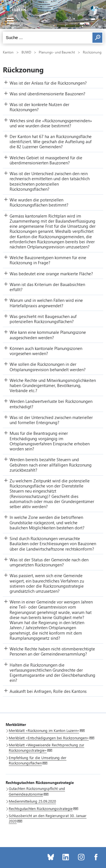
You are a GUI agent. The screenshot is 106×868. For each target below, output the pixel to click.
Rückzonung (92, 52)
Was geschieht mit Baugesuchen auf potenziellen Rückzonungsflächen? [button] (43, 319)
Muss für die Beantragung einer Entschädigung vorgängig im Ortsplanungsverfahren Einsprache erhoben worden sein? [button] (50, 441)
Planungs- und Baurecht (57, 52)
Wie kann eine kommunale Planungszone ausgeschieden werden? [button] (48, 335)
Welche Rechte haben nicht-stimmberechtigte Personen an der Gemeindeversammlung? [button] (52, 651)
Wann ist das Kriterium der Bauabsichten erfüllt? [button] (47, 287)
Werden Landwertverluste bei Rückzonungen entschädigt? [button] (51, 404)
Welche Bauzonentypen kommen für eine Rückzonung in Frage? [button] (48, 260)
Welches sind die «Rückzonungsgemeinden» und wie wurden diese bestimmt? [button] (51, 123)
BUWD (26, 52)
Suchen (97, 38)
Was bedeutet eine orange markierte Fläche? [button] (51, 274)
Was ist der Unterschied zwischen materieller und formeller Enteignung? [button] (51, 420)
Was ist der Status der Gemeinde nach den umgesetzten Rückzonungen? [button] (49, 562)
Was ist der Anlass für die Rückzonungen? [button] (48, 83)
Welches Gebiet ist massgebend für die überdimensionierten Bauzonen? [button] (46, 160)
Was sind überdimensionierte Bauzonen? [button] (47, 94)
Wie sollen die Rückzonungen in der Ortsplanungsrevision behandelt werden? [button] (48, 367)
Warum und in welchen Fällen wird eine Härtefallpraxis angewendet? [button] (46, 303)
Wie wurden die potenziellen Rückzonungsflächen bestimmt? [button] (39, 202)
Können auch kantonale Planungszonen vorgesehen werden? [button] (46, 351)
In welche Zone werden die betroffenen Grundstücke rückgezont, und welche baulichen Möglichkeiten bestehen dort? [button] (47, 522)
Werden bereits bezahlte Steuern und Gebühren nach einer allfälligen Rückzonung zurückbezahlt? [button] (51, 465)
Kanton (8, 52)
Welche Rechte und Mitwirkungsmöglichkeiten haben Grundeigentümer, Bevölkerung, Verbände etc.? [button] (53, 385)
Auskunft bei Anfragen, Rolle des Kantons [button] (48, 691)
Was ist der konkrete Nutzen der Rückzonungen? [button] (39, 107)
